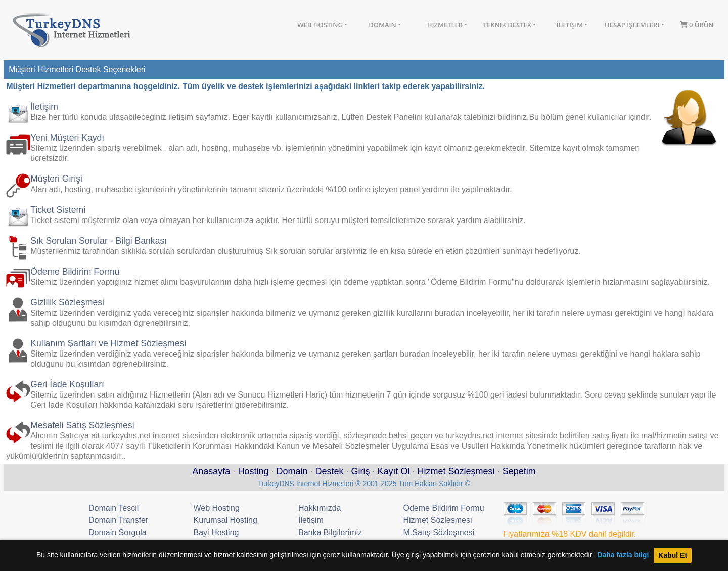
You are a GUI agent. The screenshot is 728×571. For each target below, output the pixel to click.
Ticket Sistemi (58, 210)
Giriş (361, 471)
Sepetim (519, 471)
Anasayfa (211, 471)
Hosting (253, 471)
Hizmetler (445, 25)
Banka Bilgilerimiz (330, 532)
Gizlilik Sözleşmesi (67, 302)
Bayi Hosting (216, 532)
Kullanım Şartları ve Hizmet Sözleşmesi (108, 343)
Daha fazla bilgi (623, 555)
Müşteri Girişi (56, 179)
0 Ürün (697, 25)
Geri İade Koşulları (67, 384)
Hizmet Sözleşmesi (456, 471)
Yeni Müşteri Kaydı (67, 138)
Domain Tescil (113, 508)
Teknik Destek (508, 25)
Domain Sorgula (118, 532)
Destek (329, 471)
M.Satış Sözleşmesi (439, 532)
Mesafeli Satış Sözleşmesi (82, 425)
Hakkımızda (320, 508)
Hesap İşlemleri (632, 25)
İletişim (570, 25)
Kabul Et (673, 555)
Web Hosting (320, 25)
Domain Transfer (118, 520)
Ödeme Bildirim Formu (75, 272)
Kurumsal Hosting (225, 520)
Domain (382, 25)
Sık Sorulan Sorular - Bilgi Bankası (99, 241)
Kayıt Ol (394, 471)
